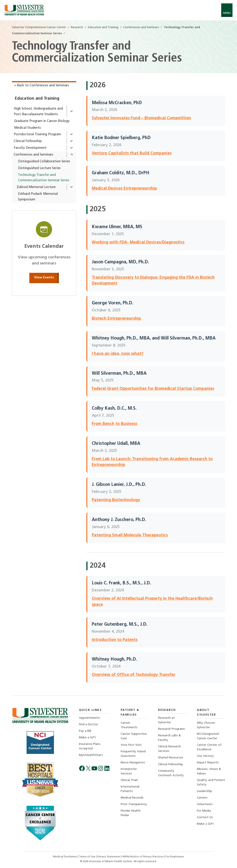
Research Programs (171, 729)
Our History (205, 756)
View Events (44, 278)
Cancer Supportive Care (134, 736)
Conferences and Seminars (33, 155)
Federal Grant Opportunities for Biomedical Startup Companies (153, 389)
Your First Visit (131, 745)
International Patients (130, 789)
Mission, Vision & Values (209, 772)
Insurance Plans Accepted (90, 747)
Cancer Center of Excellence (209, 747)
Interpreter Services (129, 772)
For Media (204, 811)
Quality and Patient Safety (211, 783)
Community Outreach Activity (171, 773)
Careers (202, 798)
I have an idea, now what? (118, 354)
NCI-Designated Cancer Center (208, 736)
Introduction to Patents (115, 640)
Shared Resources (171, 758)
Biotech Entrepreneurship (116, 319)
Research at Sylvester (166, 720)
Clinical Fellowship (28, 141)
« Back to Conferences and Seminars (42, 86)
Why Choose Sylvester (206, 725)
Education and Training (37, 99)
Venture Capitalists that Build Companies (132, 153)
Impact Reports (208, 763)
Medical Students (28, 128)
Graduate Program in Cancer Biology (42, 121)
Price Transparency (134, 805)
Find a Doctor (89, 724)
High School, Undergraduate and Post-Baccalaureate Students (38, 111)
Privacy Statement (109, 857)
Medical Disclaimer (65, 857)
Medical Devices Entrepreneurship (124, 189)
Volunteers (205, 805)
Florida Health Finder (131, 814)
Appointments (89, 718)
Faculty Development (30, 148)
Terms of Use (87, 857)
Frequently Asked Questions (133, 754)
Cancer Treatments (129, 725)
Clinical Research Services (169, 749)
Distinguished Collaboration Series (44, 162)
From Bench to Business (114, 424)
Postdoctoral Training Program (37, 134)
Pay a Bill (85, 731)
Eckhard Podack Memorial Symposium (38, 197)
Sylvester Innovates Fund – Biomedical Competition (141, 118)
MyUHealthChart (91, 755)
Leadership (204, 791)
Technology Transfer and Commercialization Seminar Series (44, 178)
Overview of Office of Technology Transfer (133, 675)
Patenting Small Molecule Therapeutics (130, 535)
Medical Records (132, 798)
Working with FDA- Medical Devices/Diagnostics (138, 242)
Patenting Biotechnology (116, 500)
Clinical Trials (129, 780)
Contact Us (205, 818)
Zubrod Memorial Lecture (36, 187)
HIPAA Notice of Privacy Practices (143, 857)
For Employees (175, 857)
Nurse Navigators (133, 763)
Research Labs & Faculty (169, 738)
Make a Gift (87, 738)
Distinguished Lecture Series (39, 168)
